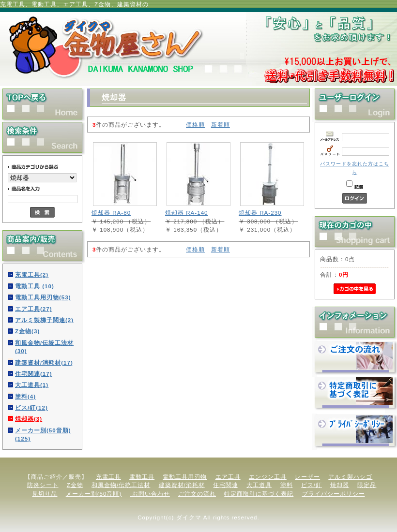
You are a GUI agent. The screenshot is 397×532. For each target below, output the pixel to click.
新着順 (221, 125)
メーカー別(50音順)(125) (43, 434)
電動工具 (142, 477)
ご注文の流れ (197, 494)
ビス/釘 (312, 485)
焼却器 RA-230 (260, 213)
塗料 (287, 485)
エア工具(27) (34, 309)
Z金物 (75, 485)
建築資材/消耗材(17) (44, 362)
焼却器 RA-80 (111, 213)
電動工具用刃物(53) (43, 297)
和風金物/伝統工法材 (121, 485)
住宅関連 (226, 485)
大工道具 (259, 485)
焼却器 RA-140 (187, 213)
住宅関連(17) (34, 374)
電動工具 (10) (35, 286)
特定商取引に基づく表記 (259, 494)
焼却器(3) (29, 419)
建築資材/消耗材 (182, 485)
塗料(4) (25, 396)
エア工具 (228, 477)
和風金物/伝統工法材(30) (44, 347)
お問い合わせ (150, 494)
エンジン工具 (268, 477)
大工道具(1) (32, 385)
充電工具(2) (32, 274)
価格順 (195, 125)
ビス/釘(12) (31, 407)
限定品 (367, 485)
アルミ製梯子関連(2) (44, 320)
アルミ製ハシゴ (350, 477)
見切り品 (45, 494)
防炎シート (43, 485)
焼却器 (340, 485)
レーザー (307, 477)
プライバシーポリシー (334, 494)
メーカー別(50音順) (94, 494)
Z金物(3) (27, 331)
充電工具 (108, 477)
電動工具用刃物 (185, 477)
